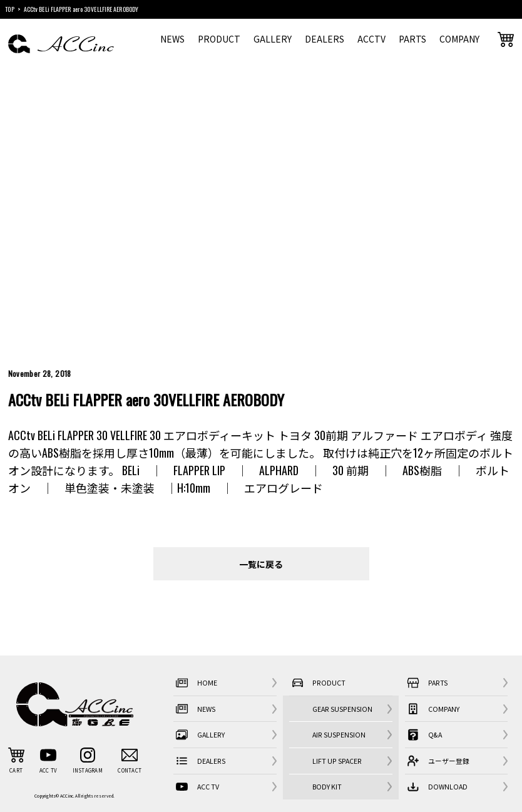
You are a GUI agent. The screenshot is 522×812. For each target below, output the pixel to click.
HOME (195, 683)
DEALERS (325, 39)
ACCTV (371, 39)
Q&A (423, 735)
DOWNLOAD (436, 787)
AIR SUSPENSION (339, 735)
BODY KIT (327, 787)
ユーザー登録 (437, 761)
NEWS (172, 39)
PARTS (412, 39)
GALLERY (273, 39)
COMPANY (459, 39)
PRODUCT (219, 39)
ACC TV (196, 787)
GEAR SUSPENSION (342, 709)
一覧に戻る (261, 564)
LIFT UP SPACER (337, 761)
